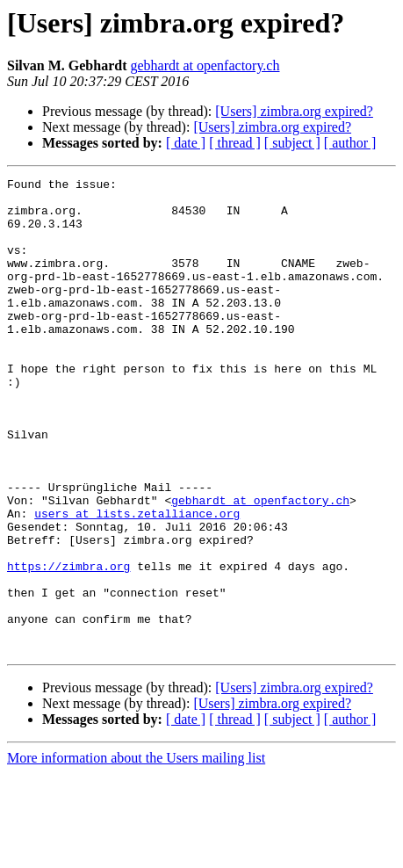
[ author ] (350, 143)
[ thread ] (235, 143)
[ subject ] (292, 143)
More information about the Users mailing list (136, 853)
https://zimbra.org (68, 645)
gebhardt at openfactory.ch (205, 65)
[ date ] (186, 143)
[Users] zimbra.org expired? (294, 111)
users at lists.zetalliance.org (137, 582)
